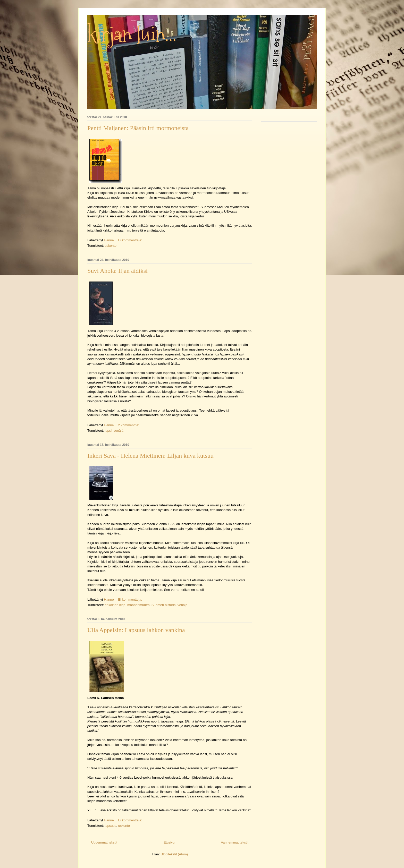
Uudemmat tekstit (104, 842)
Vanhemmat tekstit (235, 842)
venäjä (118, 431)
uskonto (111, 246)
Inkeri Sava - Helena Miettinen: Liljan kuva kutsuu (150, 456)
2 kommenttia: (129, 425)
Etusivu (169, 842)
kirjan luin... (132, 35)
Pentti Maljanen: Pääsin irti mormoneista (138, 128)
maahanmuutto (138, 605)
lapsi (108, 431)
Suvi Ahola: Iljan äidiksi (117, 271)
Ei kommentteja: (131, 240)
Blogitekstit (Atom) (174, 854)
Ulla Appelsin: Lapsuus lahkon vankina (136, 630)
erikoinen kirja (115, 605)
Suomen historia (164, 605)
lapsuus (110, 826)
